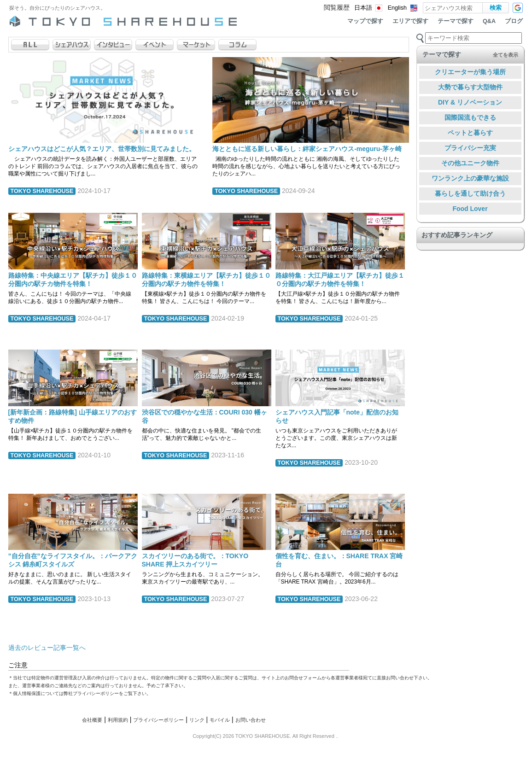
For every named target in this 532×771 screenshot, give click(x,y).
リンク (197, 720)
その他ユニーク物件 (470, 163)
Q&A (489, 21)
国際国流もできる (470, 117)
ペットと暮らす (470, 133)
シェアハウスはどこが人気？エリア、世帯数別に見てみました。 (102, 149)
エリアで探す (410, 21)
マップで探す (365, 21)
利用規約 (118, 720)
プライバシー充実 (470, 148)
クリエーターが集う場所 (470, 72)
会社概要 (92, 720)
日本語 (363, 8)
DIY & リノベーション (470, 102)
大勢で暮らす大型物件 (470, 87)
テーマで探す (456, 21)
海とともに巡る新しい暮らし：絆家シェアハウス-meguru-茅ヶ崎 (307, 149)
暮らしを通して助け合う (470, 193)
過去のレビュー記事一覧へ (47, 648)
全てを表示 (506, 55)
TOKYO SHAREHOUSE (42, 191)
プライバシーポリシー (158, 720)
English (397, 8)
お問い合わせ (251, 720)
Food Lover (470, 209)
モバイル (220, 720)
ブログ (514, 21)
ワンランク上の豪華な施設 (470, 178)
